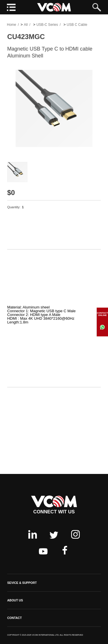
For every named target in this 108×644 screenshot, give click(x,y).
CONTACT (15, 618)
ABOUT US (15, 600)
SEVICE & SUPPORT (22, 583)
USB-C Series (47, 25)
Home (12, 25)
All (26, 25)
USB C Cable (77, 25)
